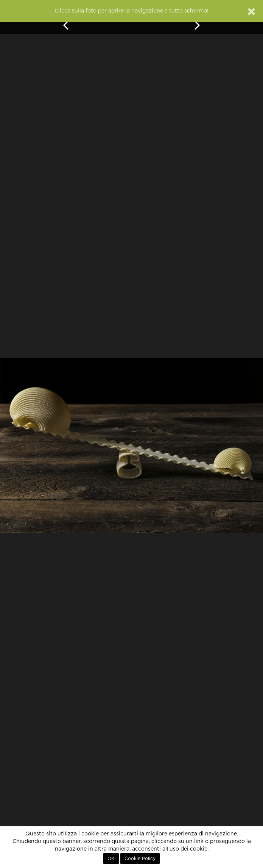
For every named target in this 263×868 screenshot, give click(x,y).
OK (111, 859)
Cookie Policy (140, 859)
